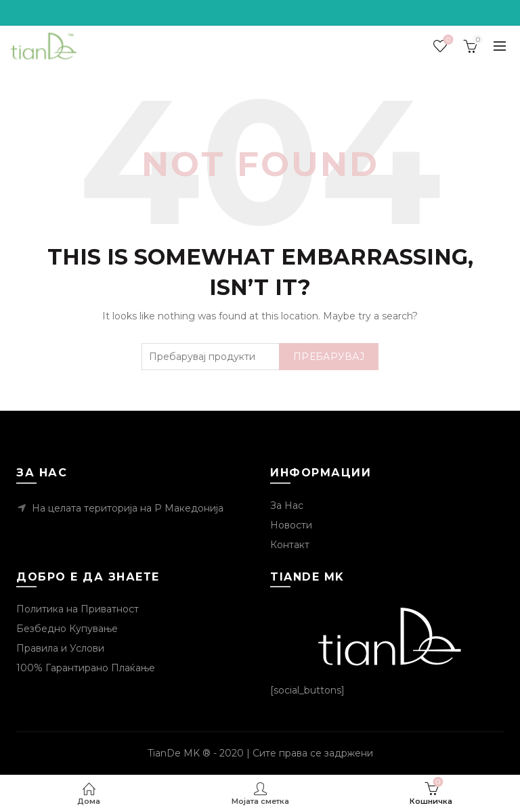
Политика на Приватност (78, 609)
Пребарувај (329, 357)
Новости (291, 525)
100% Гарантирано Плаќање (86, 668)
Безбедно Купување (67, 629)
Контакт (290, 545)
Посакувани (447, 40)
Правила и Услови (60, 648)
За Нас (287, 505)
